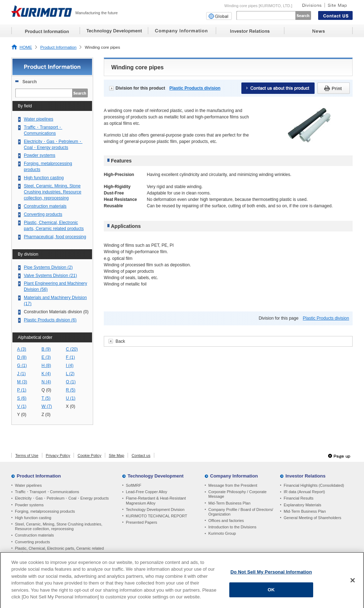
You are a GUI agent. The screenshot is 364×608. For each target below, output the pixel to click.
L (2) (70, 374)
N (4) (46, 382)
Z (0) (46, 415)
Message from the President (233, 485)
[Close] (353, 583)
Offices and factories (226, 521)
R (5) (71, 390)
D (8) (22, 357)
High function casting (44, 178)
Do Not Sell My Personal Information (271, 574)
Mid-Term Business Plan (229, 503)
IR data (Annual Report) (304, 492)
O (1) (71, 382)
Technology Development (156, 476)
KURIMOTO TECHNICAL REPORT (157, 516)
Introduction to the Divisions (232, 527)
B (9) (46, 349)
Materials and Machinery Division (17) (55, 301)
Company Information (234, 476)
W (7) (47, 406)
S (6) (22, 398)
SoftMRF (133, 485)
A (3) (22, 349)
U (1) (71, 398)
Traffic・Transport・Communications (43, 130)
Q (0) (47, 390)
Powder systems (40, 155)
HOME (26, 47)
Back (120, 341)
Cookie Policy (89, 455)
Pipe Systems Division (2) (48, 267)
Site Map (116, 455)
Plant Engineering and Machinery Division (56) (55, 286)
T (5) (46, 398)
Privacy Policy (58, 455)
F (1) (70, 357)
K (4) (46, 374)
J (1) (21, 374)
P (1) (22, 390)
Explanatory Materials (303, 505)
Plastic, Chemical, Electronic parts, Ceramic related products (54, 226)
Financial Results (299, 498)
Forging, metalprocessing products (48, 167)
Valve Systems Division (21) (50, 276)
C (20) (72, 349)
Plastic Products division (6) (50, 320)
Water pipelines (39, 119)
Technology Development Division (155, 510)
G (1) (22, 366)
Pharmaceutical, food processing (55, 237)
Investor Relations (306, 476)
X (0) (70, 406)
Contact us (141, 455)
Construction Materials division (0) (56, 312)
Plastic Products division (195, 88)
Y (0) (22, 415)
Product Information (58, 47)
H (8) (46, 366)
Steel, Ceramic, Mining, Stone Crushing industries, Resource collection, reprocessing (53, 192)
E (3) (46, 357)
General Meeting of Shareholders (312, 518)
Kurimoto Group (222, 533)
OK (271, 593)
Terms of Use (27, 455)
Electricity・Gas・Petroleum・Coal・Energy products (53, 145)
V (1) (22, 406)
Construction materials (45, 206)
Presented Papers (141, 522)
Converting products (43, 214)
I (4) (69, 366)
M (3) (22, 382)
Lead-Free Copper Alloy (146, 492)
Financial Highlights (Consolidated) (314, 485)
